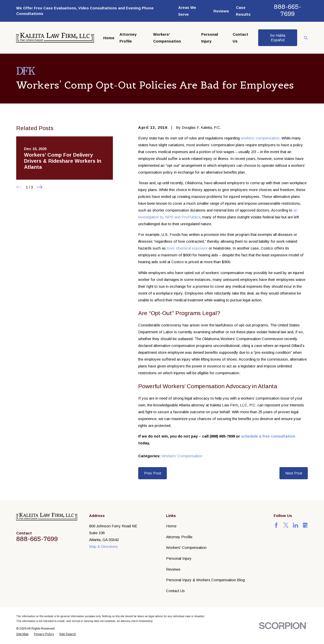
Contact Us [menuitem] (240, 38)
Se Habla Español (278, 38)
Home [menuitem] (109, 38)
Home (171, 526)
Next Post (294, 473)
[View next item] (40, 187)
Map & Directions (104, 546)
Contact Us (175, 591)
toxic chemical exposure (187, 248)
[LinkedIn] (296, 525)
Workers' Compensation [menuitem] (167, 38)
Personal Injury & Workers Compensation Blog (205, 580)
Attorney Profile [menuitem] (128, 38)
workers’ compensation (260, 138)
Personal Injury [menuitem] (210, 38)
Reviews (221, 11)
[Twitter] (286, 525)
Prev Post (153, 473)
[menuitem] (22, 634)
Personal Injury (179, 558)
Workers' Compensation (182, 456)
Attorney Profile (179, 537)
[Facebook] (276, 525)
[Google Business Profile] (305, 525)
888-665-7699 (288, 10)
